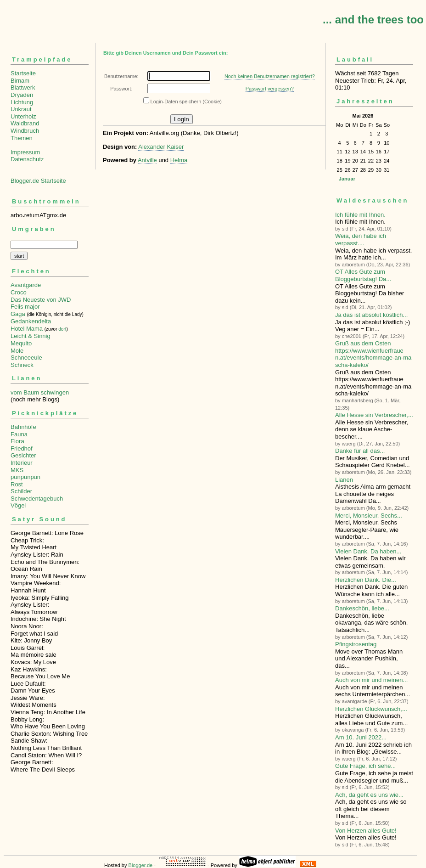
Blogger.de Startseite (38, 181)
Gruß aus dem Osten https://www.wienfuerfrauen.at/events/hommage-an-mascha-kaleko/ (373, 354)
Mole (17, 351)
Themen (22, 138)
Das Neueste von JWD (41, 300)
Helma (179, 160)
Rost (17, 484)
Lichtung (22, 102)
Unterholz (23, 116)
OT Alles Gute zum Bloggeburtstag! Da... (363, 275)
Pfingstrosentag (356, 644)
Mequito (21, 343)
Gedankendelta (31, 321)
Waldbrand (25, 123)
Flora (17, 441)
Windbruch (25, 131)
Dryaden (22, 95)
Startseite (23, 73)
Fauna (19, 434)
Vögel (18, 505)
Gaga (18, 314)
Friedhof (22, 448)
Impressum (25, 152)
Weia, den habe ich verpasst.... (361, 240)
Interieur (22, 463)
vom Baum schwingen (40, 392)
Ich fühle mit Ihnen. (360, 215)
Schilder (21, 491)
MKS (17, 470)
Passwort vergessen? (270, 89)
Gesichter (23, 455)
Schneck (22, 365)
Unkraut (21, 109)
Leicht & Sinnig (31, 336)
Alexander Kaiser (161, 147)
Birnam (20, 81)
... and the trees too (373, 20)
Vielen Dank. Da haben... (368, 551)
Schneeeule (26, 358)
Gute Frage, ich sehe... (365, 766)
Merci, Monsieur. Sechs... (369, 516)
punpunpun (25, 477)
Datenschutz (27, 159)
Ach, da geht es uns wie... (369, 795)
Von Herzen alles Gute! (366, 831)
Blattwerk (23, 87)
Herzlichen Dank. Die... (366, 580)
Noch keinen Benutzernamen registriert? (270, 76)
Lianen (344, 480)
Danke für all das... (360, 451)
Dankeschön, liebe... (362, 608)
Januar (347, 179)
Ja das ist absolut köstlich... (371, 315)
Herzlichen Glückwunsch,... (371, 709)
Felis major (25, 307)
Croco (19, 292)
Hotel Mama (27, 329)
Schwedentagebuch (37, 499)
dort (62, 329)
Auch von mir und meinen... (371, 680)
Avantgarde (26, 285)
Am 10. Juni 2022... (361, 737)
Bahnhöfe (23, 427)
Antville (147, 160)
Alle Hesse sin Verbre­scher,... (374, 415)
